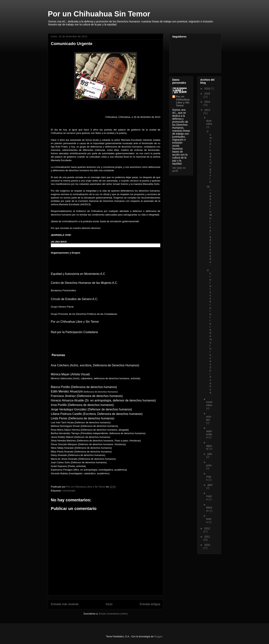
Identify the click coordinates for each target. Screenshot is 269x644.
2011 (207, 537)
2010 (207, 545)
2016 (208, 89)
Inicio (109, 604)
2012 (207, 528)
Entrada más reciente (65, 604)
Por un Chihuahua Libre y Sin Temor (183, 101)
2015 (207, 94)
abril (210, 485)
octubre (209, 418)
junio (209, 465)
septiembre (209, 434)
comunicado (69, 491)
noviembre (209, 404)
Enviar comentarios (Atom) (113, 614)
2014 (207, 102)
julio (210, 454)
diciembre (209, 122)
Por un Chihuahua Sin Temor (99, 14)
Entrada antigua (150, 604)
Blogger (158, 636)
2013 (207, 110)
